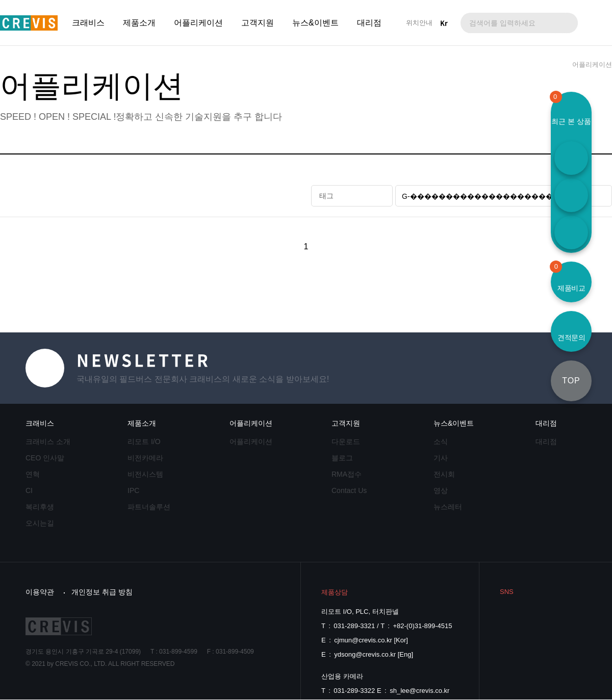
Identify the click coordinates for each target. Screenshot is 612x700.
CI (29, 490)
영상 (441, 490)
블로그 (342, 458)
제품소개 (139, 23)
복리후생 (40, 507)
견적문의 (571, 338)
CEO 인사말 (45, 458)
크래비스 (88, 23)
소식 (441, 442)
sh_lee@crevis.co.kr (419, 691)
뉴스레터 (448, 507)
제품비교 (568, 277)
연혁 (33, 474)
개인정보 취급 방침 (102, 592)
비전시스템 (145, 474)
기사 (441, 458)
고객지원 (258, 23)
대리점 (369, 23)
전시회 (444, 474)
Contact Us (349, 490)
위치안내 (419, 23)
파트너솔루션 (149, 507)
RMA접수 (347, 474)
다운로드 (346, 442)
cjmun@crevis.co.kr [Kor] (371, 640)
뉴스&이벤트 (315, 23)
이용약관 (40, 592)
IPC (133, 490)
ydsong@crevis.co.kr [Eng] (374, 654)
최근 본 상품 (571, 121)
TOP (571, 381)
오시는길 (40, 523)
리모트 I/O (144, 442)
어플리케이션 (198, 23)
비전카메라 (145, 458)
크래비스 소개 (48, 442)
